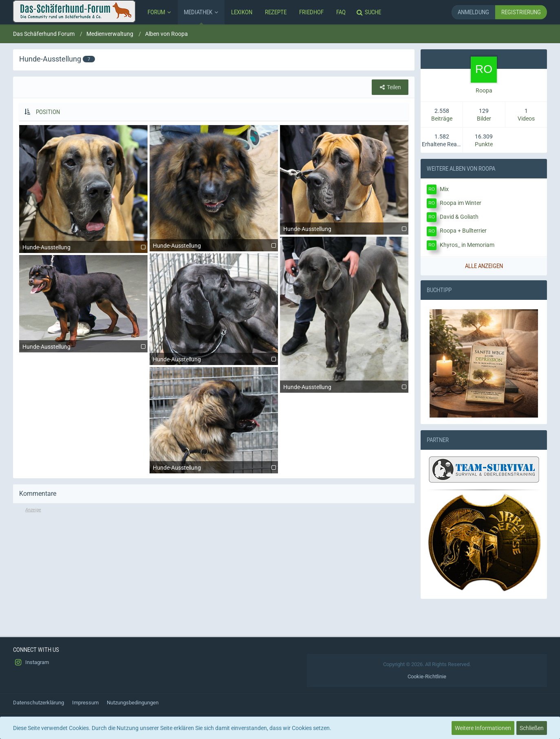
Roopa (484, 90)
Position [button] (48, 112)
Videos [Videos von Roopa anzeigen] (526, 119)
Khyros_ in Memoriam (467, 245)
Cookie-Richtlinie (427, 676)
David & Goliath (459, 217)
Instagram (31, 662)
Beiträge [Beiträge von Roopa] (442, 119)
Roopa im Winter (461, 203)
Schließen (532, 728)
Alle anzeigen (484, 266)
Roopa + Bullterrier (463, 231)
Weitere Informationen (483, 728)
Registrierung (521, 12)
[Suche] (370, 12)
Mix (444, 189)
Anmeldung (473, 12)
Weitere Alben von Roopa (461, 168)
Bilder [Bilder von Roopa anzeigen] (484, 119)
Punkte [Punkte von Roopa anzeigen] (484, 144)
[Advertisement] (214, 571)
